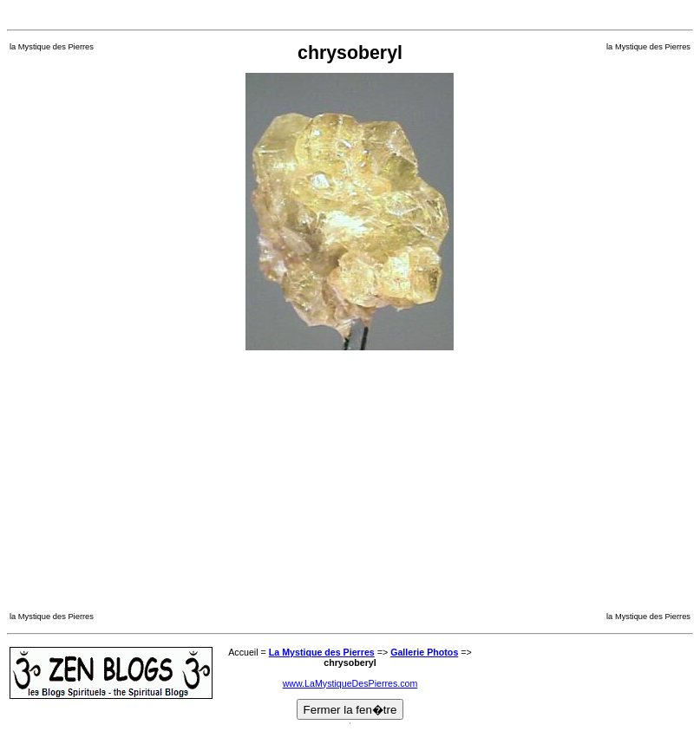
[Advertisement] (350, 13)
